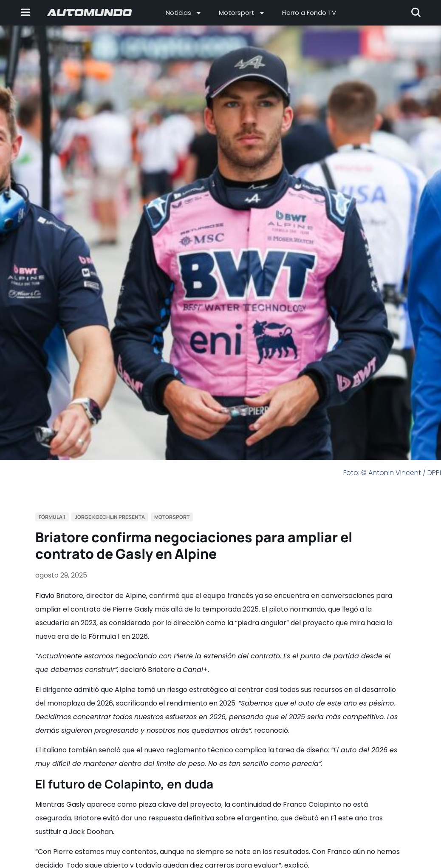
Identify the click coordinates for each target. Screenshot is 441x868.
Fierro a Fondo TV (309, 13)
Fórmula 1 (52, 517)
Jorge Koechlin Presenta (110, 517)
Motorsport (242, 13)
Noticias (184, 13)
